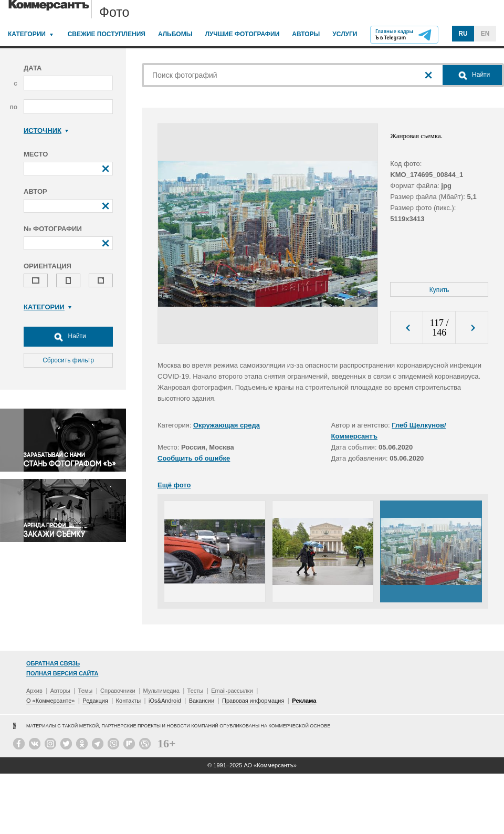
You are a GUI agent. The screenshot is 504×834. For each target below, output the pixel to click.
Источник (46, 131)
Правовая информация (253, 701)
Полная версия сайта (62, 673)
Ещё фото (174, 485)
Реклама (304, 701)
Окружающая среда (227, 425)
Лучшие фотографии (242, 34)
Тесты (196, 691)
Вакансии (202, 701)
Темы (86, 691)
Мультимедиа (161, 691)
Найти (68, 337)
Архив (34, 691)
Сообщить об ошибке (194, 458)
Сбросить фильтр (68, 360)
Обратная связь (53, 663)
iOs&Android (165, 701)
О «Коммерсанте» (50, 701)
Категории (27, 34)
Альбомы (175, 34)
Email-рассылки (232, 691)
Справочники (118, 691)
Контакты (129, 701)
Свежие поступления (107, 34)
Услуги (345, 34)
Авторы (306, 34)
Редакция (95, 701)
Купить (439, 290)
